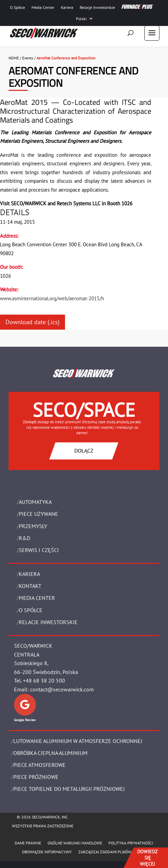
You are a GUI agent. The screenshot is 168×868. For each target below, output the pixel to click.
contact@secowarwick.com (62, 689)
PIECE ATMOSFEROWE (40, 765)
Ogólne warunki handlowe (75, 843)
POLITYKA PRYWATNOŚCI (131, 843)
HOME (14, 58)
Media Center (43, 7)
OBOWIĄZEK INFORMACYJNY (47, 852)
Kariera (67, 7)
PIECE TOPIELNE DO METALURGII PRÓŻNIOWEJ (69, 789)
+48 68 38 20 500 (44, 680)
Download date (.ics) (33, 322)
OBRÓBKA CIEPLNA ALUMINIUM (50, 753)
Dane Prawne (28, 843)
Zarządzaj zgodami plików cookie (112, 852)
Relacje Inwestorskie (97, 7)
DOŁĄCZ (84, 451)
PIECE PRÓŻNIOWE (36, 777)
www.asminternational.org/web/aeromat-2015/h (52, 298)
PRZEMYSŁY (33, 526)
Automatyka (35, 502)
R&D (24, 538)
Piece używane (38, 514)
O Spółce (17, 7)
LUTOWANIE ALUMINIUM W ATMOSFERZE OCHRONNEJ (78, 741)
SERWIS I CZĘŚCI (39, 550)
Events (28, 58)
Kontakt (30, 586)
